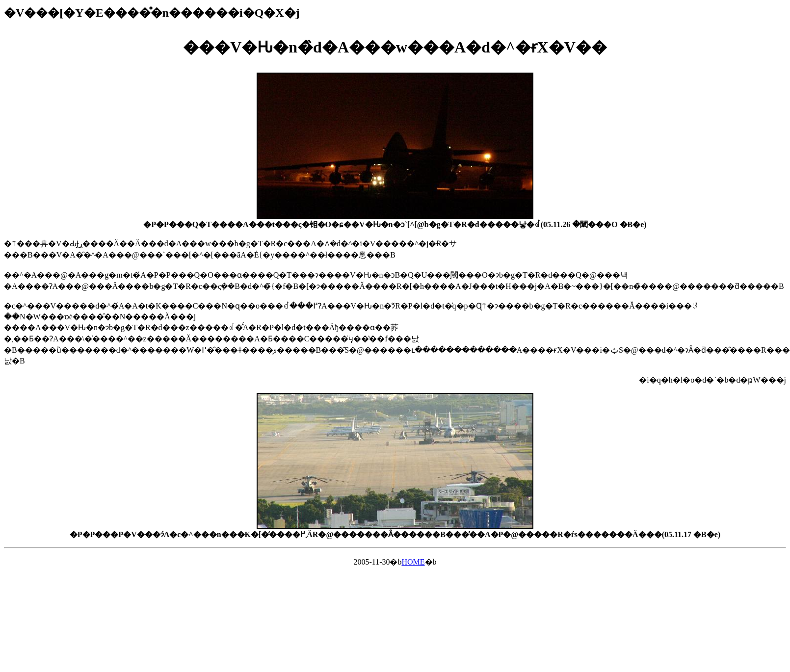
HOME (413, 562)
